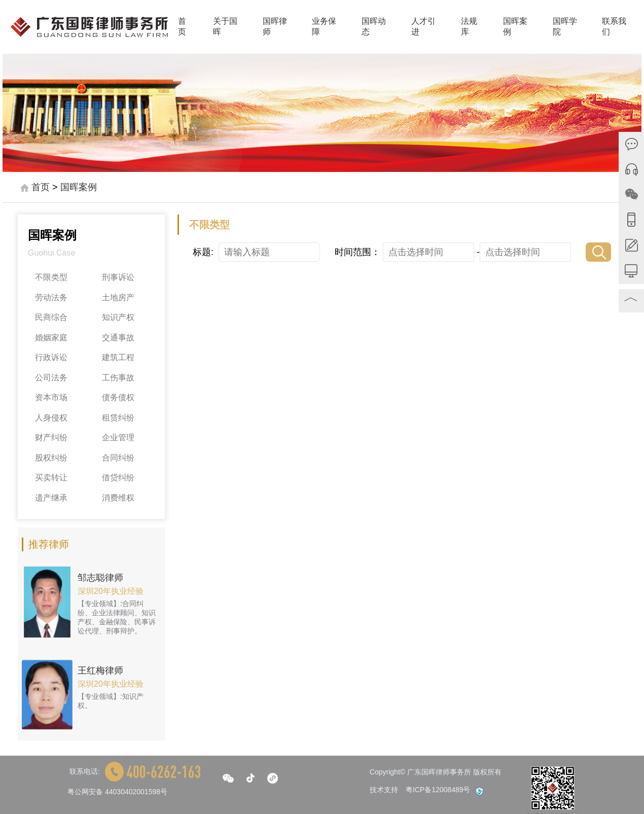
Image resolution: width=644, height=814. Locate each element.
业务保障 (324, 26)
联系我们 (614, 26)
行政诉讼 (51, 357)
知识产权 (118, 317)
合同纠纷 (118, 458)
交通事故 (118, 338)
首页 (182, 26)
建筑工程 (118, 357)
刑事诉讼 (118, 277)
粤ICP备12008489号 (438, 790)
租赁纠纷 (118, 418)
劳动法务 (51, 297)
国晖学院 (565, 26)
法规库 (469, 26)
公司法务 (51, 378)
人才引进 (423, 26)
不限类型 (51, 277)
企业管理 (118, 437)
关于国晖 (225, 26)
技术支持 (384, 790)
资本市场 (51, 397)
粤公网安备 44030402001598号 (117, 792)
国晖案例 (515, 26)
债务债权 (118, 397)
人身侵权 (51, 418)
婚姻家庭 (51, 338)
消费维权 (118, 498)
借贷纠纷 (118, 477)
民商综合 (51, 317)
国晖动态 (374, 26)
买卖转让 (51, 477)
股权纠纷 (51, 458)
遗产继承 (51, 498)
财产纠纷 (51, 437)
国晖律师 (275, 26)
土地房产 (118, 297)
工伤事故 (118, 378)
